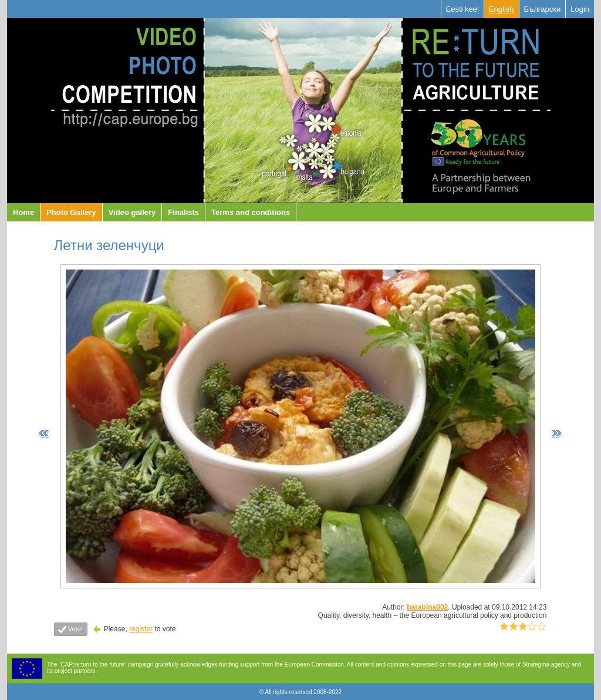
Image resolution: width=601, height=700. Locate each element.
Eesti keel (462, 9)
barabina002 (427, 607)
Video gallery (132, 212)
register (141, 629)
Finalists (183, 212)
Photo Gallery (71, 212)
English (502, 9)
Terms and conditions (251, 212)
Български (543, 9)
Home (23, 212)
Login (580, 9)
